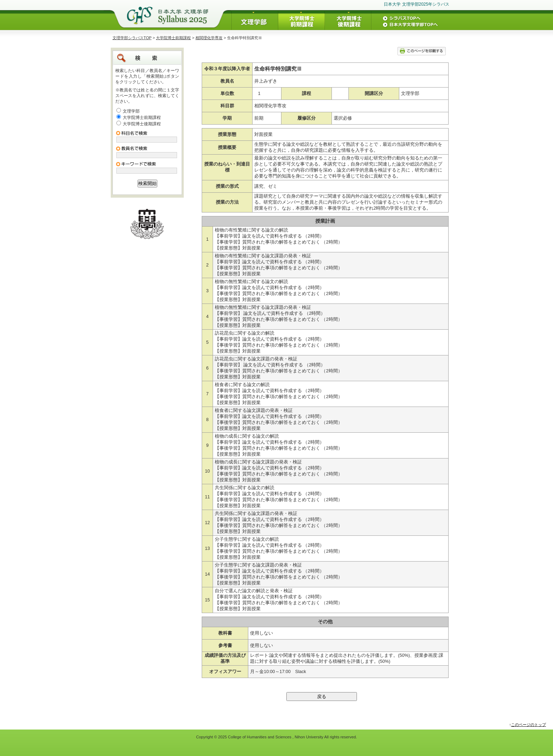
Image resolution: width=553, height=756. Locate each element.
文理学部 (131, 111)
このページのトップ (528, 725)
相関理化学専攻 (209, 38)
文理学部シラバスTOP (132, 38)
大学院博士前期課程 (173, 38)
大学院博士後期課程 (142, 124)
